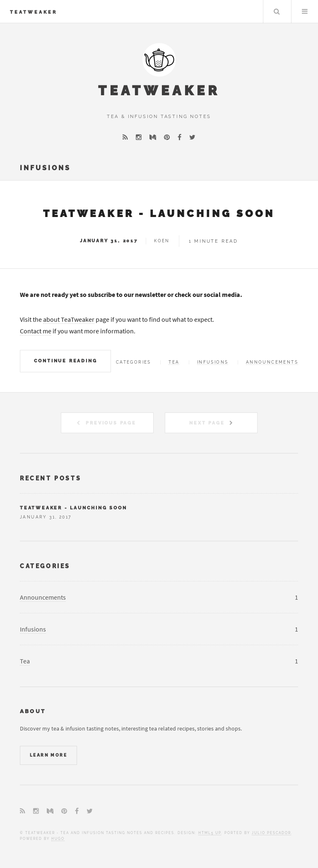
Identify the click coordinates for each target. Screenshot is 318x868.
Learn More (48, 755)
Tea (174, 362)
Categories (45, 566)
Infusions (213, 362)
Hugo (58, 839)
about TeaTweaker (69, 319)
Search (277, 12)
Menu (305, 12)
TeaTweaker (34, 12)
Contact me (36, 331)
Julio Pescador (271, 833)
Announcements (272, 362)
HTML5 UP (210, 833)
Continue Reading (66, 361)
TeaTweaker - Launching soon (159, 213)
